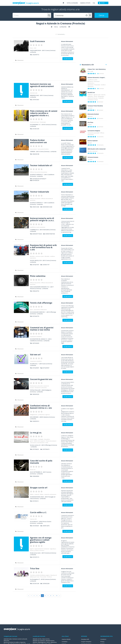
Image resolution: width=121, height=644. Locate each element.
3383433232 (36, 394)
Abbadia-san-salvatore (39, 641)
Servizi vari (33, 470)
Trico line (35, 568)
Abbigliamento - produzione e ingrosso (40, 415)
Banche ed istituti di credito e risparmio (15, 642)
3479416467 (36, 100)
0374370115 (36, 557)
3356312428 (36, 207)
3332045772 (36, 55)
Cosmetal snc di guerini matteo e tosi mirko (42, 329)
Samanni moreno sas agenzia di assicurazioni (42, 85)
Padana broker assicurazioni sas (38, 141)
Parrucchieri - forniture (46, 577)
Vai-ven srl (35, 354)
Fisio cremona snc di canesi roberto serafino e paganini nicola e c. (44, 113)
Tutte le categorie (72, 3)
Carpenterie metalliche (36, 337)
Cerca (101, 15)
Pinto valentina (38, 276)
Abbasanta (54, 642)
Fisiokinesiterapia (34, 122)
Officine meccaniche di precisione (39, 172)
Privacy (102, 642)
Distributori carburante (41, 388)
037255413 (35, 501)
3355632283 (46, 584)
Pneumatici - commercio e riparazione (94, 83)
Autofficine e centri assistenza (38, 227)
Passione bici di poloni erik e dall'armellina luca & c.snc (43, 247)
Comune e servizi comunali (20, 639)
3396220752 (36, 291)
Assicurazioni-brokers (43, 149)
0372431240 (36, 584)
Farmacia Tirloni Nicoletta (95, 106)
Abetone (35, 642)
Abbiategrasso (42, 642)
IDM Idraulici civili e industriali (97, 149)
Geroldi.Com (91, 93)
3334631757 (46, 265)
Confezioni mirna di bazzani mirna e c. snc (41, 407)
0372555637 (36, 526)
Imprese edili (33, 519)
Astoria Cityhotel (93, 141)
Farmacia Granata (93, 157)
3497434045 (36, 343)
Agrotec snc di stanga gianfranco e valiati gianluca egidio (41, 540)
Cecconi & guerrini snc (41, 379)
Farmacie (90, 108)
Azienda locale (34, 93)
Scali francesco (37, 41)
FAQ (94, 3)
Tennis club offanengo (41, 303)
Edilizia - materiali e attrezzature (48, 494)
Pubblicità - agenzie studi (94, 95)
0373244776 (36, 316)
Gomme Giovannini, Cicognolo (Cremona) (97, 78)
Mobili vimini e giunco (39, 441)
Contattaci (65, 642)
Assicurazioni (33, 149)
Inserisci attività (85, 3)
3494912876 (46, 526)
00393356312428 (47, 207)
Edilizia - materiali (34, 494)
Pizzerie (90, 125)
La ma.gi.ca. (36, 433)
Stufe (47, 443)
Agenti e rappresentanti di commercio (40, 549)
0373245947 (36, 368)
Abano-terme (46, 639)
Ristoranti (90, 116)
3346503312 (36, 421)
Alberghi (90, 143)
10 (57, 596)
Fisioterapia (43, 122)
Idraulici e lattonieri (93, 151)
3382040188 (36, 154)
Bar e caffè (90, 71)
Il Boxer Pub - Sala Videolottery (97, 69)
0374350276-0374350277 (39, 179)
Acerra (48, 642)
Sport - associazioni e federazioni (38, 310)
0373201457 (36, 265)
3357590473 (46, 449)
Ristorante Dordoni (93, 114)
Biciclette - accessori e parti (37, 256)
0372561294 (36, 129)
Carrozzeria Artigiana (94, 131)
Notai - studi (33, 48)
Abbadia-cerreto (37, 639)
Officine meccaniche (35, 199)
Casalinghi (41, 439)
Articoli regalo (33, 439)
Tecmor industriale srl (41, 165)
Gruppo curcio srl (39, 488)
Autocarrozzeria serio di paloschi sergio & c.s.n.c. (42, 219)
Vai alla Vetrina (68, 59)
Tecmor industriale (40, 192)
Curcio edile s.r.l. (38, 512)
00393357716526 (37, 234)
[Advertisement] (44, 72)
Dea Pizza (90, 122)
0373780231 (36, 449)
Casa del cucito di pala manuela (41, 462)
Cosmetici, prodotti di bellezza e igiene (40, 575)
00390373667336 (50, 234)
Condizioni (103, 639)
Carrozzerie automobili (93, 133)
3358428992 (36, 476)
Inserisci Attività (66, 639)
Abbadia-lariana (50, 641)
